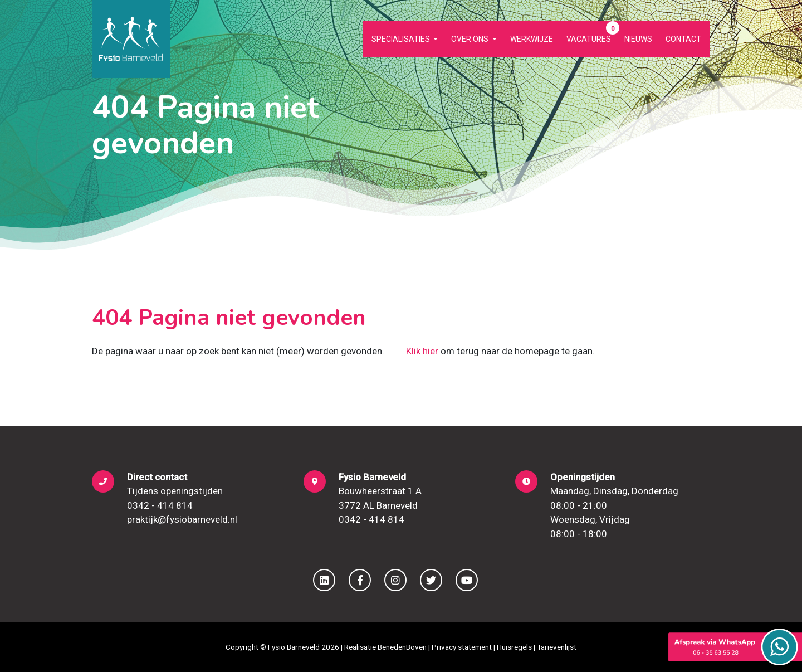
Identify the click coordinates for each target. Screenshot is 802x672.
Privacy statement (462, 647)
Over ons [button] (471, 39)
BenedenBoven (402, 647)
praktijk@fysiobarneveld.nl (182, 519)
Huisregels (514, 647)
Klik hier (422, 351)
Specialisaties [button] (402, 39)
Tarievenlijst (557, 647)
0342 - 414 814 (160, 505)
